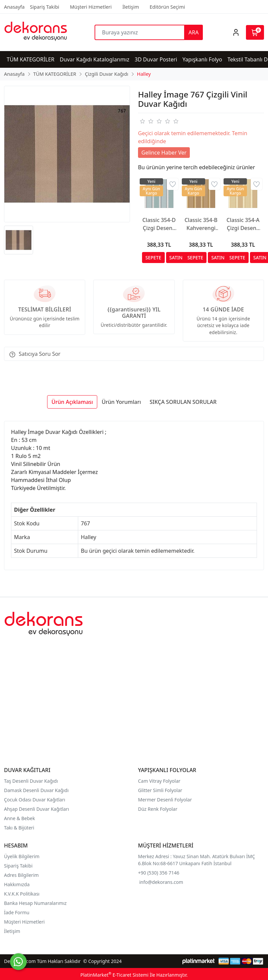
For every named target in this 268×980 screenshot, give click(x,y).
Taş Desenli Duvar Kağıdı (31, 781)
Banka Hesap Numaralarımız (35, 903)
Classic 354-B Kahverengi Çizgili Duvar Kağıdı (201, 224)
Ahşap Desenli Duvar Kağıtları (37, 809)
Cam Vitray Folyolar (159, 781)
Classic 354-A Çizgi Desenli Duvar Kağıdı (243, 224)
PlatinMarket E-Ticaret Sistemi (114, 975)
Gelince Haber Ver (164, 153)
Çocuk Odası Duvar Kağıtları (35, 800)
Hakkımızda (17, 884)
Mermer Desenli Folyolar (165, 800)
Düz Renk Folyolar (158, 809)
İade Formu (17, 912)
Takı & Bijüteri (19, 828)
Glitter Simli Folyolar (160, 790)
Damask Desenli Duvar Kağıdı (36, 790)
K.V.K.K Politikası (22, 894)
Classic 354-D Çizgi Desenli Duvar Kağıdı (159, 224)
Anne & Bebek (20, 818)
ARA (193, 32)
